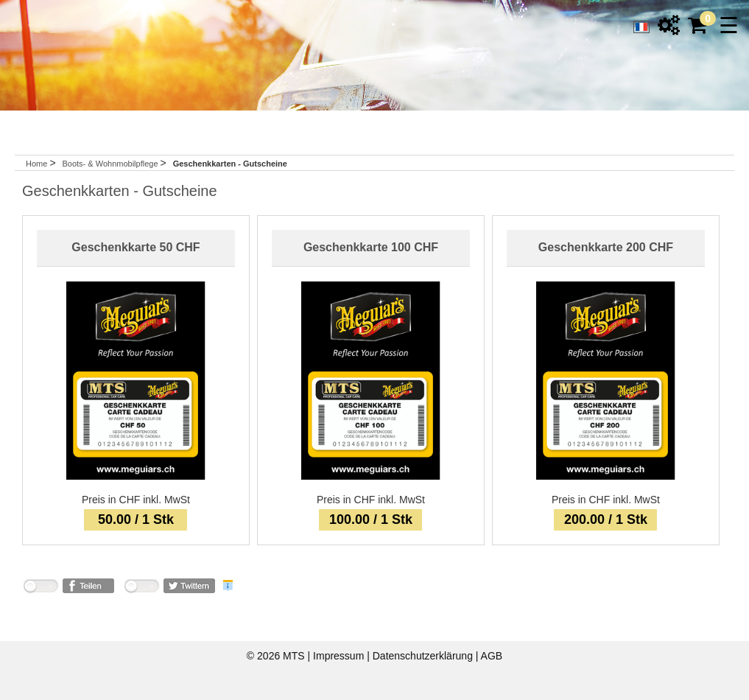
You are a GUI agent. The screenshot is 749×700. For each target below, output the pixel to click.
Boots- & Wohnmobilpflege (111, 164)
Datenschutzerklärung (424, 656)
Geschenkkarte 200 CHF (606, 247)
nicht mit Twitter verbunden (141, 588)
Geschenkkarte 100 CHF (371, 247)
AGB (492, 656)
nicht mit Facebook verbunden (41, 588)
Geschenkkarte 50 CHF (136, 247)
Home (36, 164)
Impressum (340, 656)
